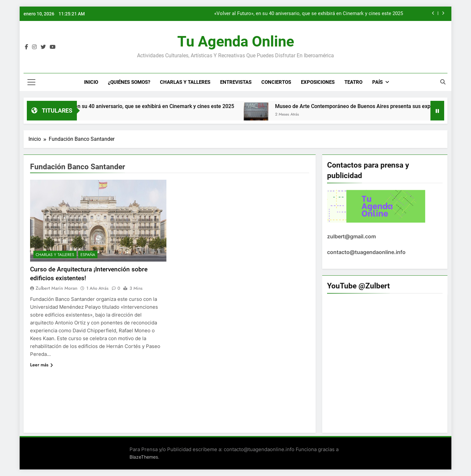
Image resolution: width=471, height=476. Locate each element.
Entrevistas (236, 82)
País (377, 82)
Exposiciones (318, 82)
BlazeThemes (144, 457)
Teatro (353, 82)
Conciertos (276, 82)
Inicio (91, 82)
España (88, 255)
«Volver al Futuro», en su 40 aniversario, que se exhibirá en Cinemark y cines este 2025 (309, 14)
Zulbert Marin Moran (57, 288)
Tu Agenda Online (236, 41)
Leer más (42, 365)
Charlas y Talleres (185, 82)
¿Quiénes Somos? (129, 82)
